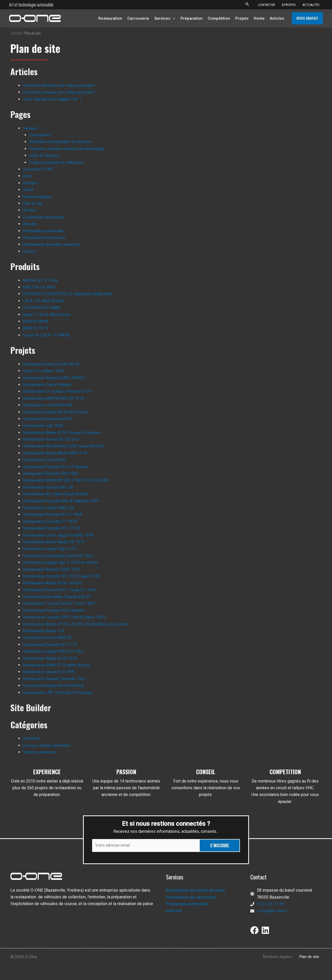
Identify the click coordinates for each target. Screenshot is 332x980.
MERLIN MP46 (36, 321)
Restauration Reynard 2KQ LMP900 (55, 378)
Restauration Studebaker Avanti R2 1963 (59, 556)
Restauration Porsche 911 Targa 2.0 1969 (60, 590)
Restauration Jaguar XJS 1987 (50, 672)
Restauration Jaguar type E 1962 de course (62, 562)
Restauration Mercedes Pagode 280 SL (59, 597)
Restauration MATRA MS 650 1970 (54, 398)
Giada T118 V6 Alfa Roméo (47, 315)
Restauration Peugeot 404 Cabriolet (55, 610)
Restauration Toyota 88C (45, 460)
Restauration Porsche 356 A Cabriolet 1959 (62, 501)
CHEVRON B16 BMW (42, 308)
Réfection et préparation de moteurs (62, 142)
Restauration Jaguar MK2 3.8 (49, 508)
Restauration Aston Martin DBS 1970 (56, 453)
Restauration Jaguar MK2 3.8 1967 (54, 651)
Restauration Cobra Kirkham (48, 385)
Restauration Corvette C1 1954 (51, 521)
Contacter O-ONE (38, 169)
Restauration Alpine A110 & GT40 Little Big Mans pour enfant (78, 624)
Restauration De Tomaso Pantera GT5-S (59, 391)
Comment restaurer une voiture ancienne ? (61, 92)
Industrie (31, 224)
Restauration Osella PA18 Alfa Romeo (57, 412)
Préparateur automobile (44, 231)
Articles (30, 210)
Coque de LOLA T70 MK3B (47, 335)
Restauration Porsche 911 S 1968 (53, 514)
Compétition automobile (44, 217)
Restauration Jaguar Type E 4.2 (51, 549)
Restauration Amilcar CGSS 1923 (52, 569)
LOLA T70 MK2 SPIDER (44, 301)
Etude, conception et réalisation (57, 162)
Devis (28, 176)
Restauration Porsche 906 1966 (52, 473)
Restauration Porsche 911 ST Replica (57, 467)
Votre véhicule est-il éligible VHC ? (54, 99)
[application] (173, 18)
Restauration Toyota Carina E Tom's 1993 (60, 603)
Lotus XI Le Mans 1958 (44, 371)
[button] (247, 5)
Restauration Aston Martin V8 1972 (54, 542)
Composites (40, 135)
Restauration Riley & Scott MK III (53, 364)
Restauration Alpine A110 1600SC (54, 583)
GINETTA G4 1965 (39, 287)
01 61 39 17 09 (271, 904)
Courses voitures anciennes (48, 745)
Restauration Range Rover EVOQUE (55, 685)
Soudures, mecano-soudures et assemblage (69, 149)
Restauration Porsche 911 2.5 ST (53, 528)
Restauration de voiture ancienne (52, 244)
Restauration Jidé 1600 (44, 425)
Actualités (32, 738)
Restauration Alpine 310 (44, 631)
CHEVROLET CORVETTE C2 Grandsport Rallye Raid (69, 294)
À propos (31, 183)
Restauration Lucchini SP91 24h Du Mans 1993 (65, 617)
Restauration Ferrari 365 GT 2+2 (52, 439)
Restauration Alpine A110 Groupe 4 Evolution (63, 432)
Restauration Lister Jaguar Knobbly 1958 (60, 535)
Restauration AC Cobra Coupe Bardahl (57, 494)
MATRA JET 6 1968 (40, 280)
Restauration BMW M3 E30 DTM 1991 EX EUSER (67, 480)
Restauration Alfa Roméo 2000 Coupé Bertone (65, 446)
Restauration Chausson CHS (48, 419)
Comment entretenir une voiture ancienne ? (61, 85)
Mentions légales (39, 197)
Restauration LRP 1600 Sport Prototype (59, 692)
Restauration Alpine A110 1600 (51, 658)
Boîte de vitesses (45, 155)
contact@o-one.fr (272, 911)
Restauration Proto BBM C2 (48, 637)
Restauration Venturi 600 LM (49, 487)
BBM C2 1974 (35, 328)
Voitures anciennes (40, 752)
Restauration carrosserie (45, 238)
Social (28, 190)
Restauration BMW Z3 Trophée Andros (58, 665)
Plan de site (34, 203)
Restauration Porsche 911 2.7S (51, 644)
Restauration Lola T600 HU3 (48, 405)
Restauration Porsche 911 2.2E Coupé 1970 (62, 576)
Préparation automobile (187, 904)
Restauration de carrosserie (191, 898)
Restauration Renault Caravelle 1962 (56, 679)
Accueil (16, 33)
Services (31, 128)
